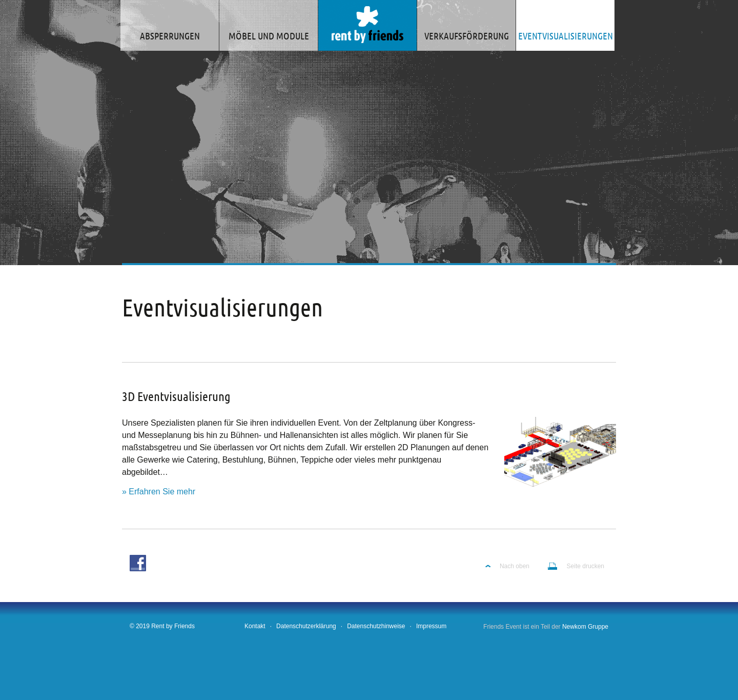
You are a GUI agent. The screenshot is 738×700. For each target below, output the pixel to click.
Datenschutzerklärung (306, 626)
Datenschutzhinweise (376, 626)
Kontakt (255, 626)
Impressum (431, 626)
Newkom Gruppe (585, 627)
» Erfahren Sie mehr (159, 492)
